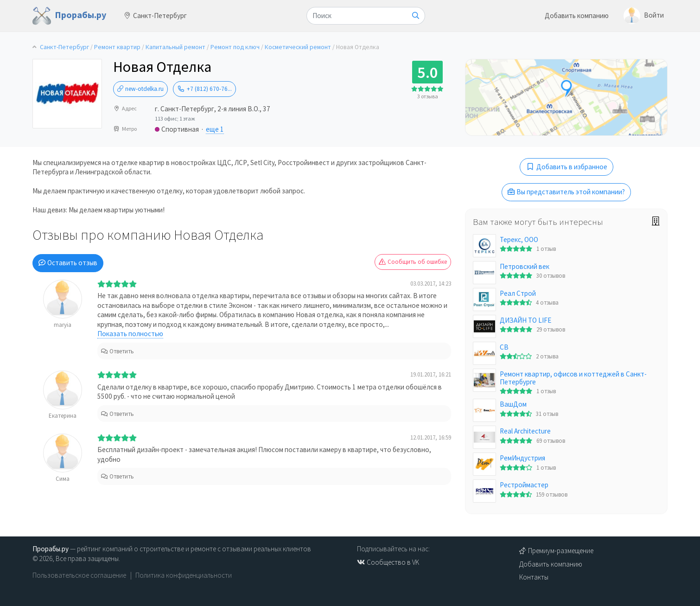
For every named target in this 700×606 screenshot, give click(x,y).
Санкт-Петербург (156, 16)
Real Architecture (525, 431)
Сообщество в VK (388, 562)
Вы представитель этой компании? (566, 192)
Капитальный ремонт (175, 47)
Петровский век (525, 266)
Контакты (534, 577)
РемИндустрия (522, 458)
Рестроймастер (524, 485)
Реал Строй (518, 293)
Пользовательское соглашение (79, 575)
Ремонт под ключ (235, 47)
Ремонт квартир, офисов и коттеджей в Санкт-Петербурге (573, 378)
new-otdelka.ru (140, 89)
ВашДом (513, 404)
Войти (644, 16)
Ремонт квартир (117, 47)
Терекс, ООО (519, 239)
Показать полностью (130, 334)
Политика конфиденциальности (184, 575)
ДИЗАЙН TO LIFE (525, 320)
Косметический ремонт (298, 47)
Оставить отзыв (68, 263)
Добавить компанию (577, 16)
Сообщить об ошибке (413, 262)
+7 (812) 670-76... (204, 89)
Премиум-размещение (556, 551)
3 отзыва (428, 96)
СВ (504, 347)
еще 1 (215, 129)
